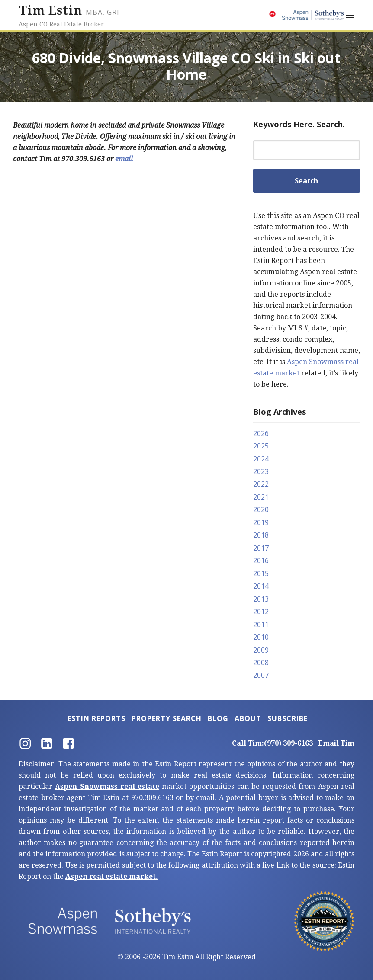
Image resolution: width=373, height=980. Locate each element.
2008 (261, 663)
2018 (261, 535)
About (248, 718)
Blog (218, 718)
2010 (261, 637)
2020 (261, 509)
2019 (261, 522)
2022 (261, 484)
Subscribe (288, 718)
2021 (261, 497)
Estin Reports (96, 718)
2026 (261, 433)
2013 (261, 599)
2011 (261, 625)
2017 (261, 548)
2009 (261, 650)
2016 (261, 560)
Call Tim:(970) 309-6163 (272, 743)
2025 (261, 446)
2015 (261, 573)
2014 (261, 586)
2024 (261, 459)
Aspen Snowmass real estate (107, 786)
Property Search (167, 718)
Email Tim (336, 743)
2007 (261, 675)
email (124, 159)
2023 (261, 471)
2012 (261, 612)
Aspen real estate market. (112, 876)
